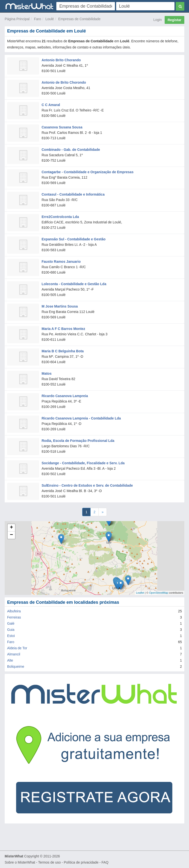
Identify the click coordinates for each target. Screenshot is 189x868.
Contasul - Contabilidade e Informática (73, 194)
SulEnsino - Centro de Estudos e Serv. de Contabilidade (87, 485)
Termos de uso (49, 862)
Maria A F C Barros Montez (63, 329)
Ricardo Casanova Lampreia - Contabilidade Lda (81, 418)
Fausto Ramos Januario (61, 262)
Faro (38, 19)
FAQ (105, 862)
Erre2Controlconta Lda (60, 217)
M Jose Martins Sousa (60, 306)
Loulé (50, 19)
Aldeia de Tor (17, 648)
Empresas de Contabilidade (79, 19)
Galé (11, 623)
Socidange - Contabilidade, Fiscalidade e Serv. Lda (83, 463)
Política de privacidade (81, 862)
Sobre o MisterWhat (20, 862)
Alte (10, 660)
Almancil (14, 654)
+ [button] (11, 528)
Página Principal (17, 19)
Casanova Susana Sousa (62, 127)
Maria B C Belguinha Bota (63, 351)
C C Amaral (51, 105)
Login (157, 20)
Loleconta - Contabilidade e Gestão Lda (74, 284)
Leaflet (140, 593)
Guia (11, 630)
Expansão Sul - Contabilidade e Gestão (74, 239)
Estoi (11, 636)
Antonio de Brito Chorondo (64, 82)
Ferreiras (14, 617)
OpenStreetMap (159, 593)
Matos (47, 373)
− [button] (11, 535)
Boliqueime (16, 666)
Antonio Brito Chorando (61, 60)
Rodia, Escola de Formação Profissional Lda (78, 441)
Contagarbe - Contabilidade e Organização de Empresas (87, 172)
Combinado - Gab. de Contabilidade (71, 150)
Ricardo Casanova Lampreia (65, 396)
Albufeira (14, 611)
